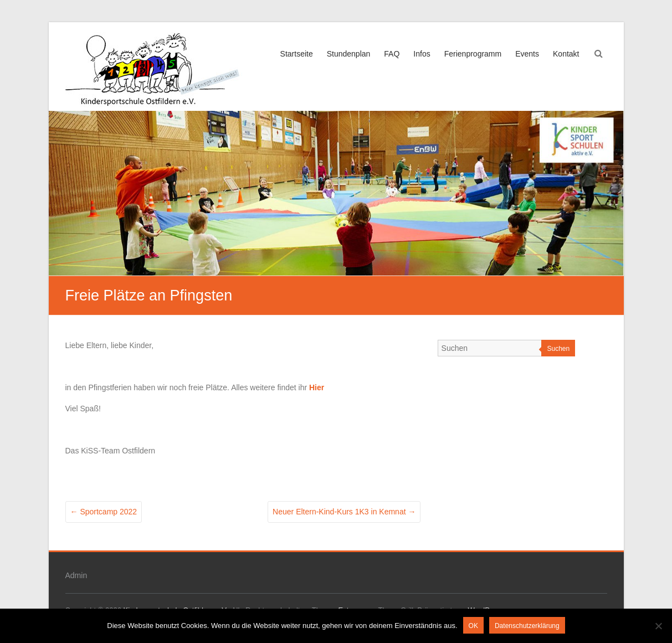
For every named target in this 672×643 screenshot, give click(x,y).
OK (473, 626)
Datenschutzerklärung (527, 626)
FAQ (392, 54)
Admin (76, 575)
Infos (422, 54)
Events (527, 54)
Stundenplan (349, 54)
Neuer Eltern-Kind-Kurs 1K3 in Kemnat (344, 512)
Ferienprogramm (473, 54)
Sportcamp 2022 (104, 512)
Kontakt (566, 54)
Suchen (558, 349)
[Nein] (658, 626)
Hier (317, 387)
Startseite (297, 54)
